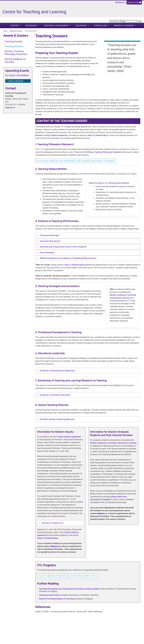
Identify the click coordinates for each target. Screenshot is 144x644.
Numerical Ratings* (50, 235)
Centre (14, 26)
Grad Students (23, 75)
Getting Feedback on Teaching (15, 61)
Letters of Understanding (97, 135)
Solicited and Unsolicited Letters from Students (63, 247)
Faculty (12, 75)
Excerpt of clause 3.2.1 (53, 523)
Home (5, 31)
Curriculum (100, 26)
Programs (31, 26)
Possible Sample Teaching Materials (57, 419)
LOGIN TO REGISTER (15, 81)
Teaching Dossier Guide (49, 595)
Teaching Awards (13, 41)
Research (72, 31)
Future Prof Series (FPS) (83, 576)
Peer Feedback (47, 252)
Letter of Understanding (74, 265)
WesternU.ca (121, 2)
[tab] (88, 235)
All (6, 75)
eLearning (81, 26)
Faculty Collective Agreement (69, 437)
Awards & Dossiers (124, 26)
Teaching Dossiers (14, 46)
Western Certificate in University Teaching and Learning (113, 443)
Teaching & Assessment (56, 26)
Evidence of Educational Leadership (57, 371)
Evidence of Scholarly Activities (55, 395)
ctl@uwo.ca (10, 107)
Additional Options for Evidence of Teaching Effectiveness (68, 258)
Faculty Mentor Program (52, 576)
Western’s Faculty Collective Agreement (52, 135)
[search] (123, 21)
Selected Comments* (50, 241)
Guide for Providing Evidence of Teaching (56, 599)
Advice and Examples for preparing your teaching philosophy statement (76, 161)
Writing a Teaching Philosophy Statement (16, 53)
